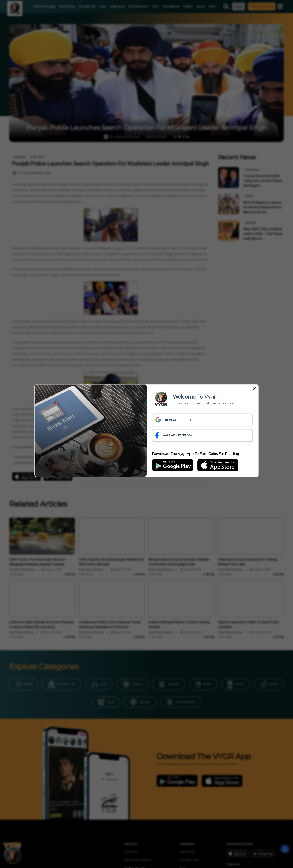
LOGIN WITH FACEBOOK (174, 435)
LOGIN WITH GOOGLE (173, 420)
